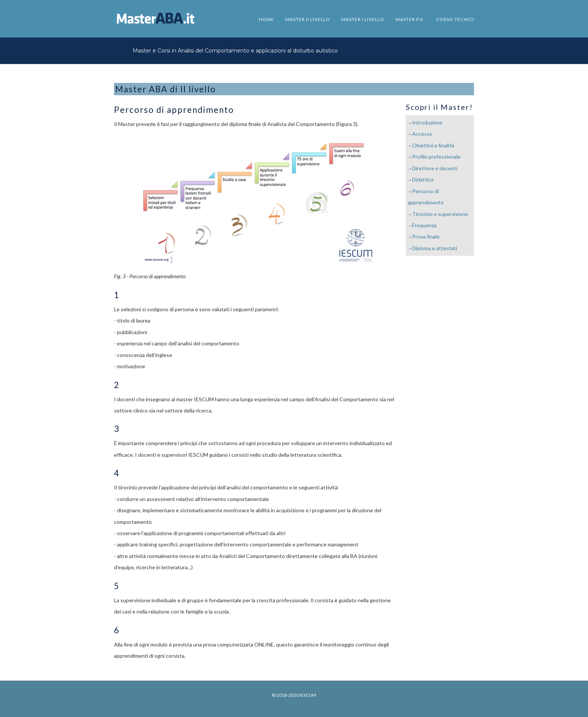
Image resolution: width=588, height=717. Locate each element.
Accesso (422, 134)
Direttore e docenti (435, 168)
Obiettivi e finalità (433, 145)
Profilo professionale (436, 157)
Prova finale (426, 236)
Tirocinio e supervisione (440, 214)
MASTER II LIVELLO (308, 19)
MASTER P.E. (410, 19)
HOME (266, 19)
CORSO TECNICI (455, 19)
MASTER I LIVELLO (363, 19)
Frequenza (424, 225)
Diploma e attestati (435, 248)
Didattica (423, 179)
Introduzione (427, 122)
